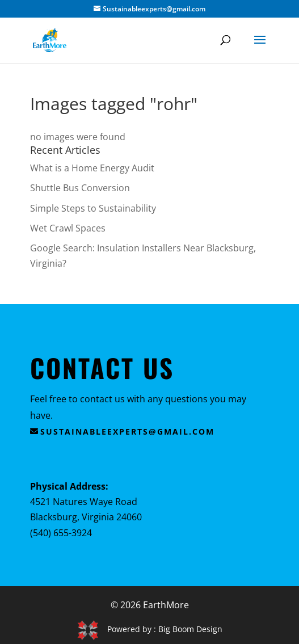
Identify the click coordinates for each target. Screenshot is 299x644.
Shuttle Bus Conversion (80, 188)
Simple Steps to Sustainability (93, 208)
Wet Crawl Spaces (68, 228)
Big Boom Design (190, 629)
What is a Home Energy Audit (92, 168)
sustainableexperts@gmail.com (127, 432)
